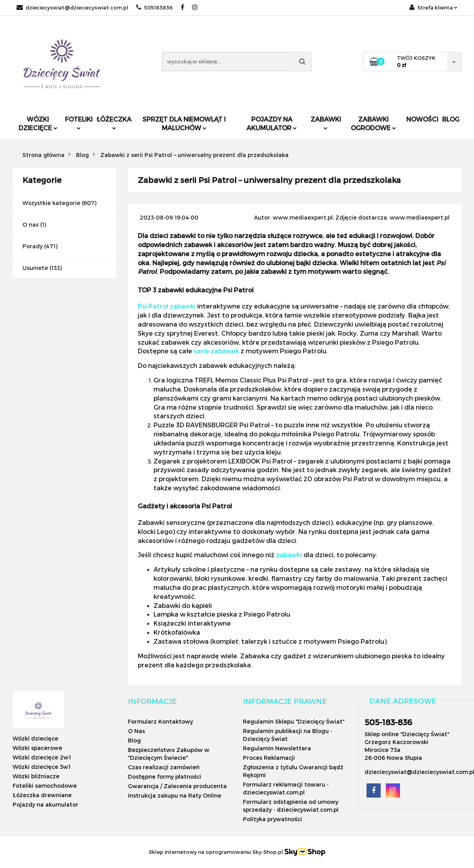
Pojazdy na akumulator (272, 123)
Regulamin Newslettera (277, 748)
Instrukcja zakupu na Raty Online (175, 795)
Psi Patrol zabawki (167, 306)
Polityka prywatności (272, 819)
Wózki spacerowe (37, 748)
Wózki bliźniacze (36, 776)
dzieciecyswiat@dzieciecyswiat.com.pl (72, 7)
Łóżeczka (114, 123)
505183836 (155, 7)
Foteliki (79, 123)
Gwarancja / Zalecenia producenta (177, 786)
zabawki (289, 555)
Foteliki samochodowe (45, 786)
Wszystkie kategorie (51, 203)
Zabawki (326, 123)
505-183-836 (388, 722)
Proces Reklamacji (269, 758)
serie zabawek (216, 351)
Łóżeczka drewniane (42, 795)
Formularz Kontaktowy (160, 721)
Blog (451, 119)
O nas (31, 224)
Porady (32, 246)
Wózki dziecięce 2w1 (42, 757)
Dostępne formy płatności (165, 777)
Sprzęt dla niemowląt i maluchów (184, 123)
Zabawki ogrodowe (373, 123)
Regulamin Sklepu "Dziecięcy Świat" (294, 721)
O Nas (136, 731)
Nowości (422, 119)
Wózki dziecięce (38, 123)
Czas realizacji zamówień (164, 767)
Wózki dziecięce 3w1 (42, 767)
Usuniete (35, 268)
